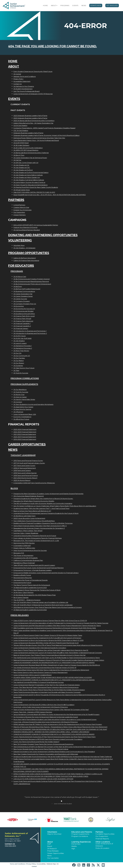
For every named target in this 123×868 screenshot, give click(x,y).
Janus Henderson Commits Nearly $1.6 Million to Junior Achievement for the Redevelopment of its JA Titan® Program (56, 715)
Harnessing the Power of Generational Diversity (31, 580)
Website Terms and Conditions (25, 76)
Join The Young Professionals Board (26, 91)
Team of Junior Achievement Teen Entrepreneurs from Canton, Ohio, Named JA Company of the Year (51, 710)
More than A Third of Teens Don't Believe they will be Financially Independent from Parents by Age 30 (51, 650)
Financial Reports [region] (102, 839)
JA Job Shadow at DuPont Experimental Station (31, 173)
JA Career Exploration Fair (23, 294)
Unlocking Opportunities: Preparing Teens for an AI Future (35, 536)
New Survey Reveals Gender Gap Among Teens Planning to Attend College (41, 749)
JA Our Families (19, 358)
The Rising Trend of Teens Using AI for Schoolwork (32, 585)
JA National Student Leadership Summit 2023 (30, 588)
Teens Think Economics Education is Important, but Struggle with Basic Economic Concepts (47, 692)
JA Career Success (20, 299)
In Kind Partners (19, 205)
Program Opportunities (29, 253)
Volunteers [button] (52, 832)
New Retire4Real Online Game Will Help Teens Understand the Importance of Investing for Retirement (51, 670)
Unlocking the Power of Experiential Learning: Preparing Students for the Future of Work (46, 513)
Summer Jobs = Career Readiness (26, 533)
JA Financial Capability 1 (22, 323)
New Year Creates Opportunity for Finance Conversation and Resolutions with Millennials (46, 754)
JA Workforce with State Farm (24, 516)
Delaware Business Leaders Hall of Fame (28, 133)
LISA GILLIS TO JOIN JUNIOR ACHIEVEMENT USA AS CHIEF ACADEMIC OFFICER (43, 779)
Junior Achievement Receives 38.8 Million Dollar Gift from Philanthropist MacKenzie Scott (46, 643)
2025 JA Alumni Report (22, 480)
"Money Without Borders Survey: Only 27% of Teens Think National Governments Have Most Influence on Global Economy (58, 645)
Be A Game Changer (21, 597)
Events (75, 6)
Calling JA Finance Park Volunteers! (26, 261)
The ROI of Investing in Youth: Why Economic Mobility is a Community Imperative (43, 503)
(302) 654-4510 (10, 846)
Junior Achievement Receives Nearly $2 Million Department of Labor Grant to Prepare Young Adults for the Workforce (57, 665)
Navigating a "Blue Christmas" (24, 563)
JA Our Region (19, 363)
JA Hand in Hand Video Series (24, 399)
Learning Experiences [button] (81, 842)
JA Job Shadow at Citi (21, 165)
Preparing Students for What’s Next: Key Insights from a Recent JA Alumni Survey (43, 499)
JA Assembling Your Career (23, 407)
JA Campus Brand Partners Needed (27, 230)
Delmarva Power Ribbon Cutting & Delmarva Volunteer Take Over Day (39, 138)
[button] (57, 6)
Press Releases (20, 615)
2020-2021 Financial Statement (25, 437)
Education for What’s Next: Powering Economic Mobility (34, 501)
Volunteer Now (19, 245)
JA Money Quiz (19, 395)
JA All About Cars (20, 277)
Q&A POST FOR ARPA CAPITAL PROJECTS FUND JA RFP (34, 192)
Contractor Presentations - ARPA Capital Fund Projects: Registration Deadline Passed (44, 128)
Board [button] (50, 846)
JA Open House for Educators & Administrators (30, 185)
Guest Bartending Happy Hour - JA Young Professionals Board (36, 140)
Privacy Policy (18, 79)
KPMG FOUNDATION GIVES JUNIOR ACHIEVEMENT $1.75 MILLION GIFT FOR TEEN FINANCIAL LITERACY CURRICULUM (58, 774)
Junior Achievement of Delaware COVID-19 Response (33, 94)
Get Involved (112, 5)
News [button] (49, 856)
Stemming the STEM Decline (24, 543)
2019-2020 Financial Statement (25, 439)
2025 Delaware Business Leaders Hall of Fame (30, 118)
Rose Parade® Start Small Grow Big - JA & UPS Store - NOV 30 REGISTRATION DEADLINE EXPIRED (50, 195)
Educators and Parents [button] (82, 832)
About (54, 6)
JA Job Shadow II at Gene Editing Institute (29, 180)
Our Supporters (19, 212)
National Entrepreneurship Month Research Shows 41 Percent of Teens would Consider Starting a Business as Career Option (59, 660)
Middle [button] (74, 846)
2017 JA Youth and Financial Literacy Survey (29, 463)
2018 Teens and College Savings (25, 473)
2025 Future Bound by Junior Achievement (29, 518)
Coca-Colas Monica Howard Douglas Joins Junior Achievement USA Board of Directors (46, 722)
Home (45, 6)
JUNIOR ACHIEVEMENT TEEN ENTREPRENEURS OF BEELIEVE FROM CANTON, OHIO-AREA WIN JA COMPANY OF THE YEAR (60, 729)
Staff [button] (49, 844)
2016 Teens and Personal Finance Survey (28, 461)
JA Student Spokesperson (23, 89)
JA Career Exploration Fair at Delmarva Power (30, 158)
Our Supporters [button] (102, 836)
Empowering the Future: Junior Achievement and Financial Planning (38, 568)
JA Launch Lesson (20, 343)
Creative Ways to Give (21, 207)
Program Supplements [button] (80, 834)
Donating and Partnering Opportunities (43, 235)
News (84, 6)
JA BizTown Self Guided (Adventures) (27, 289)
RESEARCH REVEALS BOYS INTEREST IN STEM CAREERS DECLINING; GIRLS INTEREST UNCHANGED (51, 732)
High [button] (73, 849)
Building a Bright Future (22, 575)
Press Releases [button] (53, 851)
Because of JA (19, 553)
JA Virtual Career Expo (22, 190)
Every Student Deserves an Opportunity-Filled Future (33, 71)
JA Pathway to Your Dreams (24, 86)
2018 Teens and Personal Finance (26, 475)
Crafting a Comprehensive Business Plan (28, 560)
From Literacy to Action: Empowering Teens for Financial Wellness (38, 538)
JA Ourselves (18, 366)
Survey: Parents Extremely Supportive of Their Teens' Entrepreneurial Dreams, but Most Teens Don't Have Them (54, 737)
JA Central (17, 74)
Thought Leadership (23, 455)
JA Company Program (22, 301)
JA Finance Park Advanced (23, 321)
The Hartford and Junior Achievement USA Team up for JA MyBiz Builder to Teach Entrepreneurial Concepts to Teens (57, 658)
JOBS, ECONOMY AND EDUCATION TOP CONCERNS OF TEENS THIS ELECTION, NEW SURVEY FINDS (51, 776)
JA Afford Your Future (21, 419)
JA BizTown (18, 286)
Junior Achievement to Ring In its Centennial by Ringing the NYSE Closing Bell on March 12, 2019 (48, 640)
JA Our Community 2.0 (22, 356)
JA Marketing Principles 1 (23, 346)
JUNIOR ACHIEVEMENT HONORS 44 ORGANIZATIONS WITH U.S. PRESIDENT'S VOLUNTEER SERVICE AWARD (54, 680)
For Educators (21, 266)
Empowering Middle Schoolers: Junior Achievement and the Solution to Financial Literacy (46, 573)
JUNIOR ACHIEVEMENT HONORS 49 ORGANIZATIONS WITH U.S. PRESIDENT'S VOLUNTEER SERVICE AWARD (54, 663)
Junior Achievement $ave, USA (25, 414)
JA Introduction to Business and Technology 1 (30, 331)
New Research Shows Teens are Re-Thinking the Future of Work (37, 590)
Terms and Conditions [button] (17, 864)
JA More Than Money (21, 351)
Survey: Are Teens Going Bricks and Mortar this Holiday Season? (36, 742)
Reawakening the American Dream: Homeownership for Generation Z (39, 528)
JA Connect (18, 402)
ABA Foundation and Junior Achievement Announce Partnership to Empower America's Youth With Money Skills (55, 628)
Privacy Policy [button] (31, 864)
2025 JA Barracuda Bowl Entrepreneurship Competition (34, 121)
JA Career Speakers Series (23, 296)
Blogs (14, 488)
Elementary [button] (76, 844)
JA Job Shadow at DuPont (23, 170)
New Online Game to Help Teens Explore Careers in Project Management (40, 672)
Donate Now (96, 5)
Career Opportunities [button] (55, 853)
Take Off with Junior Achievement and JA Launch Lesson (34, 565)
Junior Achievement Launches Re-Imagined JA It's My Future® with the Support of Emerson (47, 638)
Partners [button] (99, 832)
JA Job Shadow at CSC (22, 168)
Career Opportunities (27, 444)
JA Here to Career (20, 397)
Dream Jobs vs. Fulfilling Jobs (24, 548)
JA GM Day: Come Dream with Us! (26, 163)
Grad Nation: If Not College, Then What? (28, 531)
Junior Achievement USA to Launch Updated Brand (32, 675)
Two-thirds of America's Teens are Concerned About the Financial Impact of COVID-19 (45, 668)
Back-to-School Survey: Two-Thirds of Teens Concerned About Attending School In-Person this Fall (49, 655)
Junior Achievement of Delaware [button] (104, 845)
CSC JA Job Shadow (21, 131)
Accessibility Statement (22, 81)
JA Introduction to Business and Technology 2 (30, 333)
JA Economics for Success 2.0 (24, 309)
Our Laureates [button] (53, 858)
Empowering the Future (22, 583)
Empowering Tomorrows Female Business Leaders (32, 570)
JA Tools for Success (21, 373)
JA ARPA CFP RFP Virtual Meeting (26, 150)
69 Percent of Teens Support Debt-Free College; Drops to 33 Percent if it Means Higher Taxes (48, 635)
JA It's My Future (20, 336)
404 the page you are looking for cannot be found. (52, 46)
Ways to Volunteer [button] (54, 834)
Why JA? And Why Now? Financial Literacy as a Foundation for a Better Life (41, 602)
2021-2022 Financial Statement (25, 434)
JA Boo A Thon (19, 155)
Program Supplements (24, 384)
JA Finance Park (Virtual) (22, 319)
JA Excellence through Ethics (24, 314)
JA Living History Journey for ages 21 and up (29, 182)
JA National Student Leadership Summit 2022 (30, 610)
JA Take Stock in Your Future (24, 368)
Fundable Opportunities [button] (105, 834)
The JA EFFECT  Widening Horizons (27, 600)
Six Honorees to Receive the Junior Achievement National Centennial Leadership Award (46, 717)
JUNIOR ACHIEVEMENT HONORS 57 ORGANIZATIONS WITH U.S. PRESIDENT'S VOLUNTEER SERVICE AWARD (54, 734)
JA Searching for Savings (22, 409)
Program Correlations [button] (80, 836)
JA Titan (16, 370)
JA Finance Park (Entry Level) (24, 316)
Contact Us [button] (10, 844)
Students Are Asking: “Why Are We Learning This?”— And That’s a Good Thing (41, 508)
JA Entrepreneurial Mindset (23, 311)
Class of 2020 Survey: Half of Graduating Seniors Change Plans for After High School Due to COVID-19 (50, 621)
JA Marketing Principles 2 (23, 348)
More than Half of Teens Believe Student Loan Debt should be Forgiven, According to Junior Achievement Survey (55, 720)
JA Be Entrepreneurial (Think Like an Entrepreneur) (32, 284)
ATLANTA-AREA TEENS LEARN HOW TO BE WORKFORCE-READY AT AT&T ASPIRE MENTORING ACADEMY (53, 677)
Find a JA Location (102, 848)
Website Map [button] (51, 864)
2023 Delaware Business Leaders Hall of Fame (30, 116)
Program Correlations (25, 378)
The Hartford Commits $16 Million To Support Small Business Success (39, 682)
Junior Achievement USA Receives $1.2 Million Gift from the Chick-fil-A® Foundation (44, 705)
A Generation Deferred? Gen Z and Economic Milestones (34, 483)
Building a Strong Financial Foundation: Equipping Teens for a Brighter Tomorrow (43, 523)
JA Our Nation (19, 361)
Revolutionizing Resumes (23, 578)
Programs (65, 6)
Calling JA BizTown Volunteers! (25, 258)
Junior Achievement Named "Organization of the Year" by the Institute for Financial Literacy (47, 685)
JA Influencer (18, 412)
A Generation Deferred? (22, 546)
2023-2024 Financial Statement (25, 429)
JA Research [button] (52, 849)
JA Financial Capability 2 (22, 326)
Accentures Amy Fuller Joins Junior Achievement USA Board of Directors (41, 707)
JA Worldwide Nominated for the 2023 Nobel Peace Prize (35, 595)
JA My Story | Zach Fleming (23, 592)
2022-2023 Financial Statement (25, 432)
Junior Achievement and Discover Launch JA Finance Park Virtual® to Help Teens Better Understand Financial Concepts (58, 653)
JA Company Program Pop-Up (25, 304)
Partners (16, 200)
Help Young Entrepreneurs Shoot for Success (30, 550)
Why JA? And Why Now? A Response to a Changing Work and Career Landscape (43, 605)
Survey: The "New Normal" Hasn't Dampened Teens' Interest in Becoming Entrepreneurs (46, 687)
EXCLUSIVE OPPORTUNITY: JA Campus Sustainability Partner (36, 225)
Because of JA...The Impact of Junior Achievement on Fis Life (36, 541)
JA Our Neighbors (20, 390)
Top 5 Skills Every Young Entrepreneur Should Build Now (34, 521)
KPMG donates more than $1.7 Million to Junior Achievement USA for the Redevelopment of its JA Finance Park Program (58, 724)
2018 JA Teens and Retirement (25, 468)
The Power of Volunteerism (23, 555)
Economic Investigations (22, 417)
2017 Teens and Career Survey (24, 466)
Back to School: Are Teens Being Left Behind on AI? (32, 511)
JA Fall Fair (17, 160)
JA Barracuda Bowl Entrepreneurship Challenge (31, 153)
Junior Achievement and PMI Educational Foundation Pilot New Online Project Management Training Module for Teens (57, 626)
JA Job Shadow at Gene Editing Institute (28, 175)
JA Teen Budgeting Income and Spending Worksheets (33, 404)
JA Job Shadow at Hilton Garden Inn (27, 177)
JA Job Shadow (19, 341)
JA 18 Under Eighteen (21, 145)
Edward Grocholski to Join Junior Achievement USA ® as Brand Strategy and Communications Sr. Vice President (54, 752)
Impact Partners (19, 215)
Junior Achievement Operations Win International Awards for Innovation (40, 648)
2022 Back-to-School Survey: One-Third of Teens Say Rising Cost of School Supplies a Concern (48, 607)
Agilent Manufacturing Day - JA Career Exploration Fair (33, 123)
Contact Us (18, 84)
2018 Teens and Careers (22, 470)
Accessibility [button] (41, 864)
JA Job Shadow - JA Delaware (24, 248)
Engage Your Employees (22, 210)
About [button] (50, 842)
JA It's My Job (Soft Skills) (22, 338)
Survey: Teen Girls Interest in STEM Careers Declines (33, 712)
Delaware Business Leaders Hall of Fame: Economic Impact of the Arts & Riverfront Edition (46, 135)
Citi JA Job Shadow (20, 126)
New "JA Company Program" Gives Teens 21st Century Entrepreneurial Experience (43, 744)
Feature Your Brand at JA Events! (25, 227)
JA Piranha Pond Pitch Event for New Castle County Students (36, 187)
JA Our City (17, 353)
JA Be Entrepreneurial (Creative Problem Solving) (32, 279)
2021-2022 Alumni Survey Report (25, 478)
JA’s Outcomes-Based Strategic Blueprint (29, 496)
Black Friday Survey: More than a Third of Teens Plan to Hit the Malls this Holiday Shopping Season (49, 690)
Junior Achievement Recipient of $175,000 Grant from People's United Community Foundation (48, 739)
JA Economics (19, 306)
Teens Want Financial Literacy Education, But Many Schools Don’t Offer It (40, 526)
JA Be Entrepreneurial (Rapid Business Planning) (31, 281)
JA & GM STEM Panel (21, 143)
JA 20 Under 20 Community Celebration (28, 148)
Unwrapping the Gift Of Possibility (26, 558)
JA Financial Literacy (21, 328)
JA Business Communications (24, 291)
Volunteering (20, 240)
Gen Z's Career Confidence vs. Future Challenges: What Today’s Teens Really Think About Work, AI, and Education (55, 506)
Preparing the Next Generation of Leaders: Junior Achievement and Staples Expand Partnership (48, 494)
